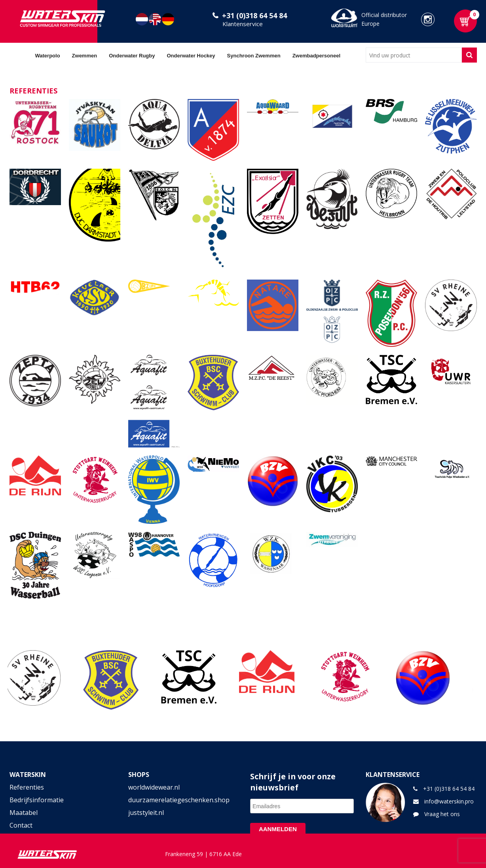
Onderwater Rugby (132, 56)
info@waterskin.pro (449, 801)
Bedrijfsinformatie (37, 800)
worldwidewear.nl (154, 787)
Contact (21, 825)
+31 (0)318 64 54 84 (254, 15)
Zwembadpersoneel (316, 56)
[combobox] (414, 55)
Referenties (27, 787)
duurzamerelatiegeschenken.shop (179, 800)
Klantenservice (243, 24)
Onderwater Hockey (191, 56)
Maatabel (24, 813)
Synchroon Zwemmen (254, 56)
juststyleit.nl (146, 813)
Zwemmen (85, 56)
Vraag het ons (442, 814)
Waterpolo (48, 56)
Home (19, 55)
